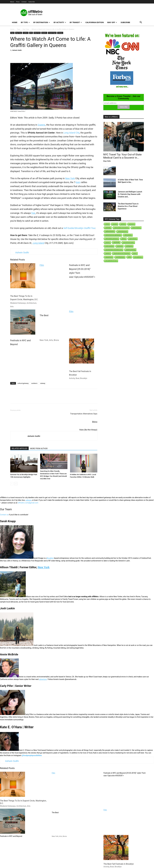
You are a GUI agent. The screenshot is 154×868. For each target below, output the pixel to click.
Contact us (4, 515)
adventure (43, 679)
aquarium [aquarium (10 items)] (109, 257)
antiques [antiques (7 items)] (129, 246)
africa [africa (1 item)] (124, 239)
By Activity (60, 22)
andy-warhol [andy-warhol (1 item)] (109, 246)
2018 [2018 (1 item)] (107, 224)
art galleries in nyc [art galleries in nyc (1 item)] (111, 261)
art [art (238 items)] (129, 257)
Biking (95, 422)
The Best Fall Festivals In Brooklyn (82, 359)
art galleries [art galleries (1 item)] (138, 257)
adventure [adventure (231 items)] (110, 231)
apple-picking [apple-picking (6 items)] (131, 250)
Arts (31, 33)
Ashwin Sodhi (17, 50)
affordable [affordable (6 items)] (128, 235)
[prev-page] (12, 484)
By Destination (42, 22)
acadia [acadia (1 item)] (115, 224)
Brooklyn (50, 558)
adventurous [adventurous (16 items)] (122, 231)
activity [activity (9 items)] (108, 228)
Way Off (112, 22)
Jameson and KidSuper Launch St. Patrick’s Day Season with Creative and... (130, 194)
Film (42, 265)
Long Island (38, 243)
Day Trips (26, 29)
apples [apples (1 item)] (108, 253)
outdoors (34, 383)
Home (15, 22)
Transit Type (52, 33)
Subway (60, 33)
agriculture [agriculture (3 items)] (133, 239)
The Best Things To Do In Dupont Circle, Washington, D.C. (24, 285)
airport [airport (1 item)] (108, 242)
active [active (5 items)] (123, 224)
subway (43, 383)
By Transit (76, 22)
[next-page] (16, 484)
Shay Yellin (107, 161)
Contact (24, 2)
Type (19, 29)
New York (37, 33)
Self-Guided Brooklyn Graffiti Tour (79, 228)
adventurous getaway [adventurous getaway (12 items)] (113, 235)
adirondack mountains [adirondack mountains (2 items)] (121, 228)
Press (18, 2)
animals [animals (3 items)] (120, 246)
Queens (44, 33)
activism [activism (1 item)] (132, 224)
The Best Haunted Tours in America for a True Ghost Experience (128, 206)
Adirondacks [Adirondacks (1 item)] (136, 228)
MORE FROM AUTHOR (39, 449)
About (12, 2)
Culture (26, 33)
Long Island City (71, 133)
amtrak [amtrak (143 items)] (117, 242)
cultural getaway (23, 383)
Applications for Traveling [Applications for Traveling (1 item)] (122, 253)
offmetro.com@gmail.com (28, 503)
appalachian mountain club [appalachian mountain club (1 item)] (114, 250)
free (33, 213)
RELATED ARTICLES (20, 449)
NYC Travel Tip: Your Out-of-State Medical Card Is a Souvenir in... (122, 156)
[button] (141, 23)
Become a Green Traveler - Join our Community (124, 97)
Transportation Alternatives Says (84, 414)
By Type (25, 22)
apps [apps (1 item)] (135, 253)
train (78, 182)
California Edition (95, 22)
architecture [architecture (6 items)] (120, 257)
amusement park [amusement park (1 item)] (128, 242)
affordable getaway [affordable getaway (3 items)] (112, 239)
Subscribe (32, 2)
